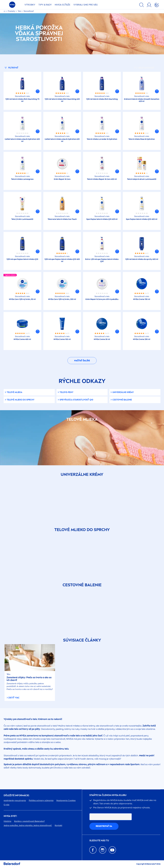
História (7, 821)
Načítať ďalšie (82, 361)
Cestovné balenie (122, 400)
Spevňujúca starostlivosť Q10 (76, 400)
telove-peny (66, 392)
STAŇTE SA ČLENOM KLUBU (108, 795)
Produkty (12, 11)
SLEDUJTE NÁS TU (99, 841)
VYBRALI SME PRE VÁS (86, 5)
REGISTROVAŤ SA (104, 826)
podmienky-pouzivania (15, 800)
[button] (38, 91)
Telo (20, 11)
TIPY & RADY (45, 5)
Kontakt (58, 825)
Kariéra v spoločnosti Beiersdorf (29, 821)
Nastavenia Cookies (66, 800)
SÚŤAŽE (63, 5)
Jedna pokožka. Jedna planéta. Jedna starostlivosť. (28, 825)
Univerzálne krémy (123, 392)
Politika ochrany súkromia (41, 800)
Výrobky (30, 5)
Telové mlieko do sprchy (21, 400)
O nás (7, 805)
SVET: (10, 816)
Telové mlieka (14, 392)
